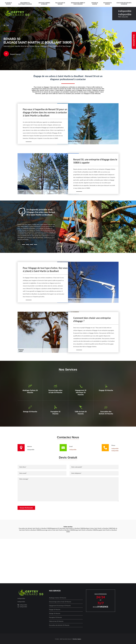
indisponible (125, 11)
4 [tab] (31, 245)
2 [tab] (24, 245)
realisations (134, 40)
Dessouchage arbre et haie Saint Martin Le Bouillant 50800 (57, 530)
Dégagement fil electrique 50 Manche (25, 3)
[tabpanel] (37, 224)
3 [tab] (28, 245)
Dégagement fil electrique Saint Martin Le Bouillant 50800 (67, 528)
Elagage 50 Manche (8, 3)
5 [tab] (35, 245)
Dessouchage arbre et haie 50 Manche (78, 3)
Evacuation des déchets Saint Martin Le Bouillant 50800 (35, 528)
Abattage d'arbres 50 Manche (44, 3)
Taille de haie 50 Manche (60, 3)
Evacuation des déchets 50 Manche (124, 3)
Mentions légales (77, 639)
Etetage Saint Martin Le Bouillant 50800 (85, 530)
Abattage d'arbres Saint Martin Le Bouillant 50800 (98, 528)
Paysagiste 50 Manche (107, 3)
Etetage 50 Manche (95, 3)
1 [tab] (20, 245)
